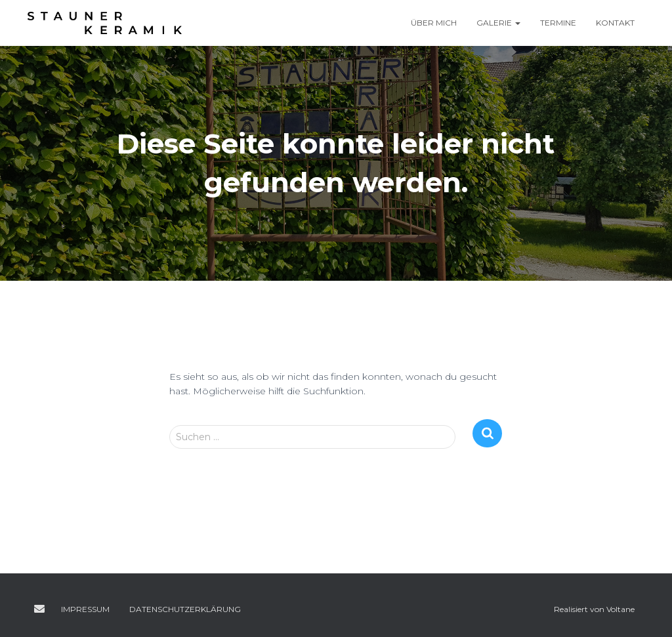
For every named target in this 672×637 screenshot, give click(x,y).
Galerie (498, 23)
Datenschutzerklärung (185, 609)
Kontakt (615, 23)
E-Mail (39, 609)
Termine (558, 23)
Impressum (85, 609)
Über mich (434, 23)
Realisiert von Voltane (594, 609)
